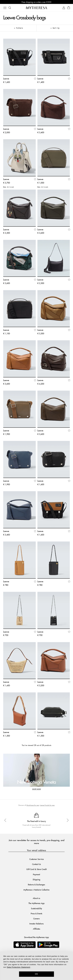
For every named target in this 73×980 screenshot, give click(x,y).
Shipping (36, 879)
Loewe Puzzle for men (47, 805)
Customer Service (36, 859)
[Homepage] (37, 8)
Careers (36, 918)
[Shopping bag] (69, 8)
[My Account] (64, 8)
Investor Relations (36, 924)
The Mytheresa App (36, 903)
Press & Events (36, 913)
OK (36, 974)
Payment (36, 874)
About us (36, 898)
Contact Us (36, 864)
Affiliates (36, 929)
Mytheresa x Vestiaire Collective (36, 890)
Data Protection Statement (18, 967)
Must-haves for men (33, 805)
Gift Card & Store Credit (36, 869)
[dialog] (36, 966)
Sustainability (36, 908)
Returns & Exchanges (36, 884)
